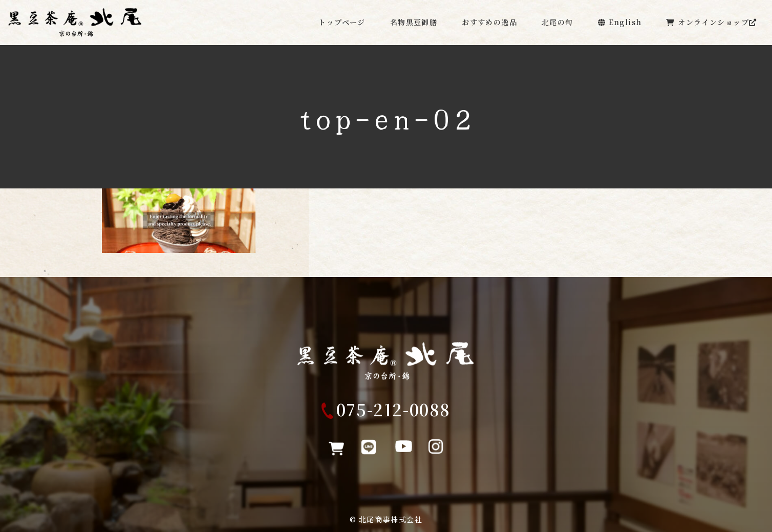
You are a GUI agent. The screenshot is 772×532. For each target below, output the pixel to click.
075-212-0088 (393, 414)
